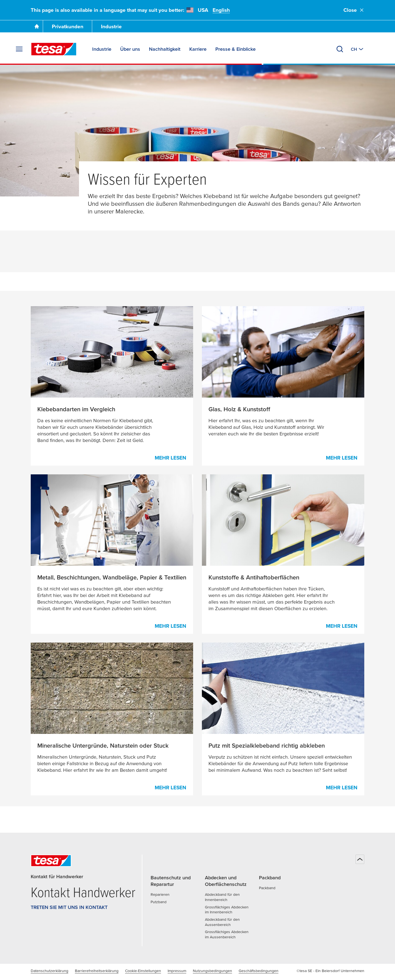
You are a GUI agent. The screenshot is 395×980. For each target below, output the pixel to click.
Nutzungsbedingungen (212, 971)
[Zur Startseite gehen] (37, 26)
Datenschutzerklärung (50, 971)
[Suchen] (340, 49)
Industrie (111, 26)
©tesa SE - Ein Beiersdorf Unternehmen (330, 971)
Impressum (177, 971)
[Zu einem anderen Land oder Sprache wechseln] (358, 49)
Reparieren (160, 894)
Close (354, 10)
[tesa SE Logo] (54, 49)
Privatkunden (68, 26)
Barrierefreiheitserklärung (97, 971)
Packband (267, 888)
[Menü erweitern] (19, 49)
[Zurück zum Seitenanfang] (360, 859)
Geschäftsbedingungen (259, 971)
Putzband (159, 902)
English (221, 10)
